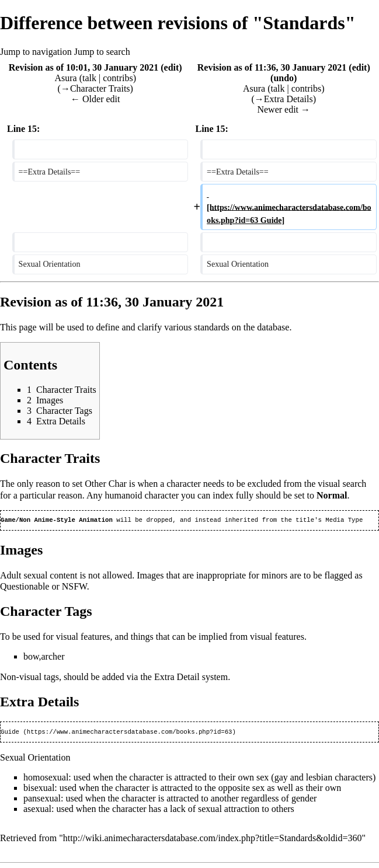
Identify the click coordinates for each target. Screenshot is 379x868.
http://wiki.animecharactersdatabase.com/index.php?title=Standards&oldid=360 (213, 840)
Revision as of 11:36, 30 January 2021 (272, 67)
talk (89, 78)
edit (172, 67)
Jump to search (102, 52)
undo (284, 78)
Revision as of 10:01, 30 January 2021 (84, 67)
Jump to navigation (36, 52)
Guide (10, 734)
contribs (118, 78)
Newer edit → (284, 109)
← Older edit (95, 99)
